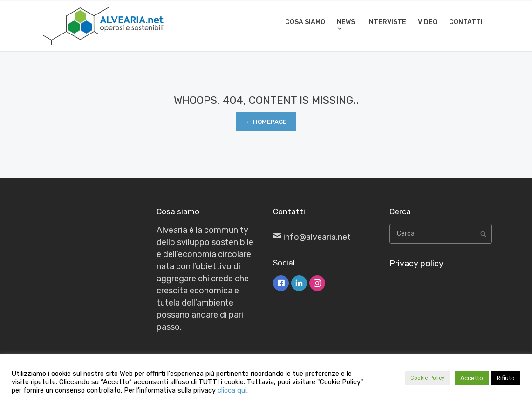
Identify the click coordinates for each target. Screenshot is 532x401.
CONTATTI (466, 22)
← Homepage (266, 122)
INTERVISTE (387, 22)
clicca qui (232, 390)
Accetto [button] (472, 378)
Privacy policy (416, 264)
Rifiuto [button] (506, 378)
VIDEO (428, 22)
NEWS (346, 22)
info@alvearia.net (317, 237)
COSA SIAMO (305, 22)
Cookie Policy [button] (427, 378)
